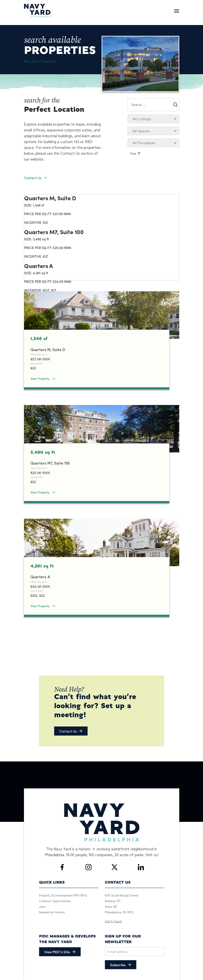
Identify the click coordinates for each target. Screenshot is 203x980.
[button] (71, 731)
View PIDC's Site (57, 952)
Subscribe (118, 965)
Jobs (42, 906)
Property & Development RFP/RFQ (63, 895)
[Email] (135, 952)
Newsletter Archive (52, 912)
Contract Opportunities (55, 901)
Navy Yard (31, 61)
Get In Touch (113, 921)
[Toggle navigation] (176, 11)
